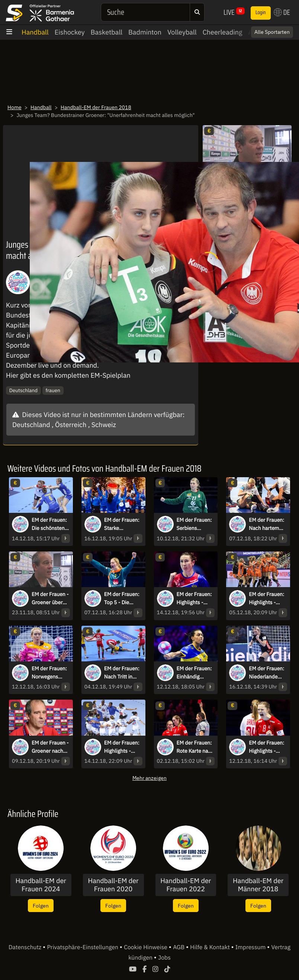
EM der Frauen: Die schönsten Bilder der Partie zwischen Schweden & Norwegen (51, 524)
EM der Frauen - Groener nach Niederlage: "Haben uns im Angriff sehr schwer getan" (50, 747)
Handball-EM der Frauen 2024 (41, 885)
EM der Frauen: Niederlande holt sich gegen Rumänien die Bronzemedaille (267, 673)
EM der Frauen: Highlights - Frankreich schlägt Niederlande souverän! (122, 747)
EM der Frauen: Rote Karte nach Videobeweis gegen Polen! (195, 747)
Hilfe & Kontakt (210, 947)
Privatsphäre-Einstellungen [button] (83, 947)
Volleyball (182, 32)
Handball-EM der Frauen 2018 (96, 107)
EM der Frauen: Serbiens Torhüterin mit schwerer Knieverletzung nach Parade (194, 524)
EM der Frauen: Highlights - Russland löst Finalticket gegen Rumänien (194, 599)
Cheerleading (223, 32)
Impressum (251, 947)
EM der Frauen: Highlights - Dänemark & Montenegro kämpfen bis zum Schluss (266, 747)
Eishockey (70, 32)
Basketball (107, 32)
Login (261, 13)
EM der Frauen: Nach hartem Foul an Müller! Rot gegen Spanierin (266, 524)
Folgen (41, 906)
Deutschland (23, 390)
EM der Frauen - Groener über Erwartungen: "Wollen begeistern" (50, 599)
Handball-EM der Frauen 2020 (113, 885)
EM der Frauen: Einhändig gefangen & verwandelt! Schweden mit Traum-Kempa (194, 673)
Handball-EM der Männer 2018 (258, 885)
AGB (179, 947)
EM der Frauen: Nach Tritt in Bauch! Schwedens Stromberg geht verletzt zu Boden (122, 673)
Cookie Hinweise (146, 947)
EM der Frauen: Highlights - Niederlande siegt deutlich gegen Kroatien (266, 599)
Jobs (164, 958)
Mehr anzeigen (149, 778)
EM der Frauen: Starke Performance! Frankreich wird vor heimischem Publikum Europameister (123, 524)
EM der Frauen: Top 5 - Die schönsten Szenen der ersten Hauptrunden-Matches (122, 599)
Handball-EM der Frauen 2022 (186, 885)
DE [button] (282, 12)
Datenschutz (26, 947)
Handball (35, 32)
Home (15, 107)
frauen (53, 390)
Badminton (145, 32)
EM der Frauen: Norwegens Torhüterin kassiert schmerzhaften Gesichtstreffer (49, 673)
